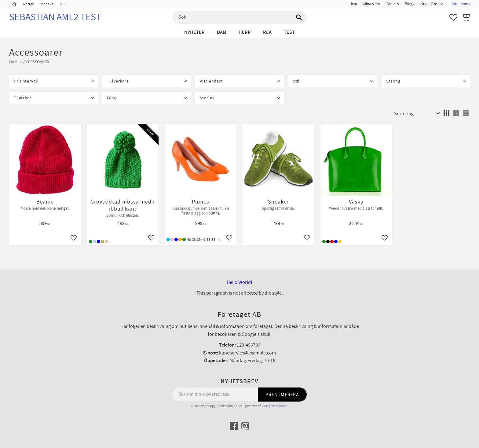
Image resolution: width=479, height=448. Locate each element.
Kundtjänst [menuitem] (430, 4)
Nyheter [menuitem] (194, 33)
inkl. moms (461, 4)
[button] (453, 17)
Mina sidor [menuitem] (372, 4)
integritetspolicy (275, 406)
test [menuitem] (289, 33)
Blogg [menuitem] (410, 4)
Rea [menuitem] (267, 33)
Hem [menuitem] (353, 4)
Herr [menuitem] (245, 33)
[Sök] (299, 17)
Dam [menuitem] (222, 33)
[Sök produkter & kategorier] (239, 17)
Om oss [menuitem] (393, 4)
